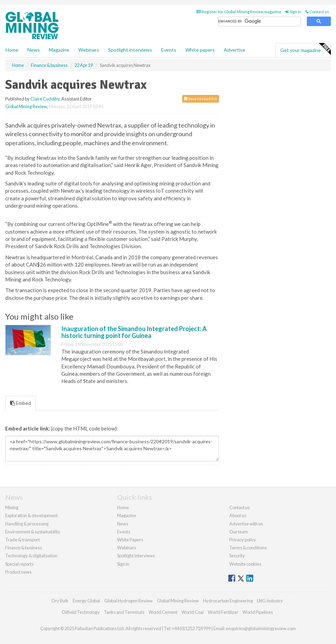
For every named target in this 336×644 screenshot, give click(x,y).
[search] (259, 22)
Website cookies (245, 564)
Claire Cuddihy (45, 99)
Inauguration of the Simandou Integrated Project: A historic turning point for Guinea (134, 332)
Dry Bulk (60, 601)
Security (237, 556)
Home (12, 50)
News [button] (34, 50)
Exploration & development (31, 515)
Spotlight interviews (130, 50)
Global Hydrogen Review (129, 601)
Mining (12, 507)
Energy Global (86, 601)
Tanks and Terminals (124, 612)
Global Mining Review (26, 106)
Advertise (235, 50)
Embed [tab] (20, 403)
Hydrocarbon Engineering (228, 601)
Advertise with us (246, 524)
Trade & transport (23, 540)
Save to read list (201, 99)
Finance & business (24, 548)
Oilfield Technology (81, 612)
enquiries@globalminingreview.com (261, 628)
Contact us (317, 12)
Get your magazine (305, 49)
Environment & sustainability (33, 532)
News (123, 524)
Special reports (19, 564)
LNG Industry (270, 601)
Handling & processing (27, 524)
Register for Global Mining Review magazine (239, 12)
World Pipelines (258, 612)
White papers (200, 50)
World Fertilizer (223, 612)
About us (238, 515)
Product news (18, 572)
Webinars (89, 50)
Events (169, 50)
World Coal (193, 612)
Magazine (59, 50)
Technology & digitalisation (31, 556)
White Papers (130, 540)
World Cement (163, 612)
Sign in (293, 12)
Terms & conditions (248, 548)
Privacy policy (243, 540)
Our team (239, 532)
